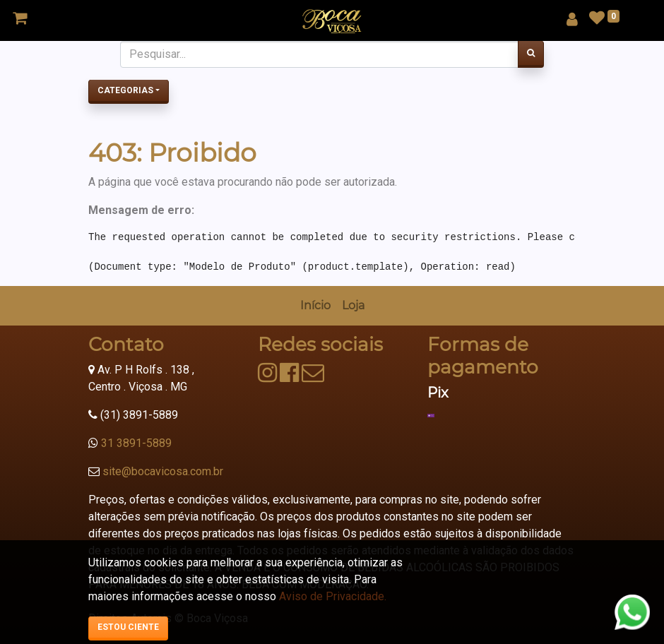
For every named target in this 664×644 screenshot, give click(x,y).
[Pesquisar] (531, 54)
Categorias (125, 90)
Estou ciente (128, 627)
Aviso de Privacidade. (333, 596)
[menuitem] (315, 306)
